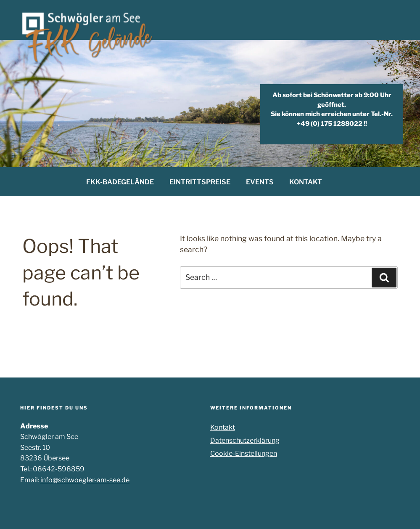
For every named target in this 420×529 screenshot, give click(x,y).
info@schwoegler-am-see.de (85, 480)
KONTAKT (306, 182)
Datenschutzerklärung (245, 440)
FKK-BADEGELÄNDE (120, 182)
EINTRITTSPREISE (200, 182)
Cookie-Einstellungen (244, 453)
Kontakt (223, 427)
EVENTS (260, 182)
